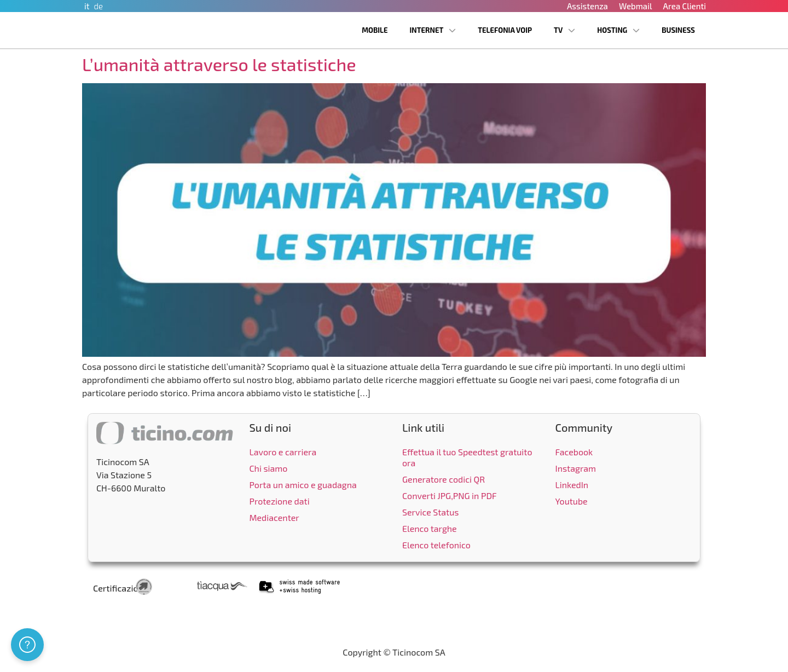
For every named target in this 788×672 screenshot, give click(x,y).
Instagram (576, 468)
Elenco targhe (430, 528)
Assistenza (587, 6)
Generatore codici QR (444, 479)
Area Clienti (684, 6)
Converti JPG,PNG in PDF (450, 496)
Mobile (375, 30)
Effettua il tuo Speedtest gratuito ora (467, 457)
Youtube (572, 501)
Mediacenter (274, 517)
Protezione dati (280, 501)
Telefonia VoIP (505, 30)
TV (564, 30)
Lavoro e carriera (283, 452)
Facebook (574, 452)
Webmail (636, 6)
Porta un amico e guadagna (303, 485)
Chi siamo (269, 468)
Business (678, 30)
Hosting (618, 30)
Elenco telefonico (436, 545)
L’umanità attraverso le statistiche (219, 64)
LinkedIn (572, 485)
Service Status (430, 512)
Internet (433, 30)
